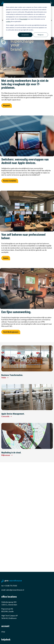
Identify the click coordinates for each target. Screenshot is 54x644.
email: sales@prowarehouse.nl (13, 590)
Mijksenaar (7, 455)
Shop (3, 632)
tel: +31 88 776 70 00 (9, 586)
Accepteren (25, 35)
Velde (5, 378)
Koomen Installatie (10, 181)
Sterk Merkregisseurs (11, 332)
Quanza (6, 258)
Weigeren (41, 35)
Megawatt (7, 105)
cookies (8, 21)
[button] (51, 3)
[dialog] (27, 22)
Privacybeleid (23, 19)
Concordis (7, 416)
